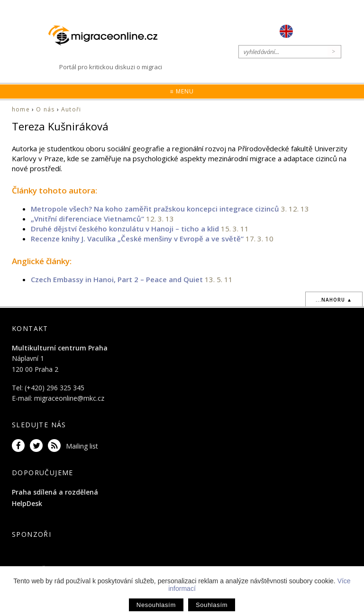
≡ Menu (182, 91)
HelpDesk (27, 503)
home (21, 109)
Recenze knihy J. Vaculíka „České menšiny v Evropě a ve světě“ (137, 239)
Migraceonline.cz (108, 35)
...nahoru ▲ (334, 300)
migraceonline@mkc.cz (69, 398)
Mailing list (82, 446)
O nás (45, 109)
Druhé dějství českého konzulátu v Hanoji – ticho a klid (126, 229)
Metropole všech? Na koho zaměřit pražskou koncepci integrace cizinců (155, 209)
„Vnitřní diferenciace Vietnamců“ (88, 219)
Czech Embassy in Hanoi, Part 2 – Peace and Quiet (117, 279)
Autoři (71, 109)
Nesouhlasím (156, 605)
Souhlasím (212, 605)
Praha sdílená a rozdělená (55, 492)
